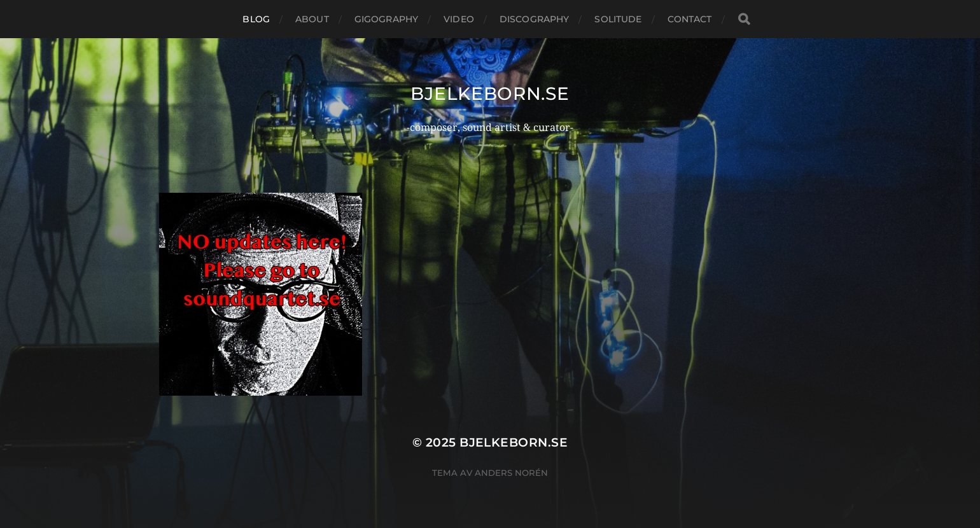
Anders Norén (511, 473)
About (312, 19)
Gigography (386, 19)
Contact (690, 19)
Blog (256, 19)
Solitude (618, 19)
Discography (535, 19)
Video (459, 19)
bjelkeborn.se (490, 94)
